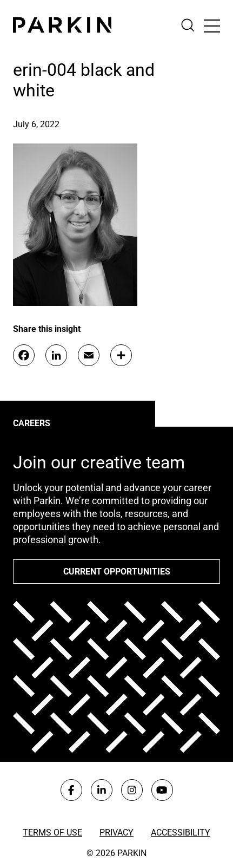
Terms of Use (52, 833)
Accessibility (181, 833)
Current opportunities (117, 572)
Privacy (117, 833)
